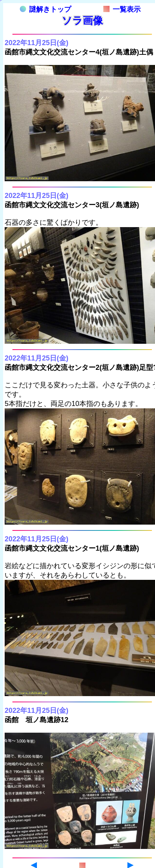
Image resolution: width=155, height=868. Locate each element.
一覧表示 (122, 9)
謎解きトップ (45, 9)
